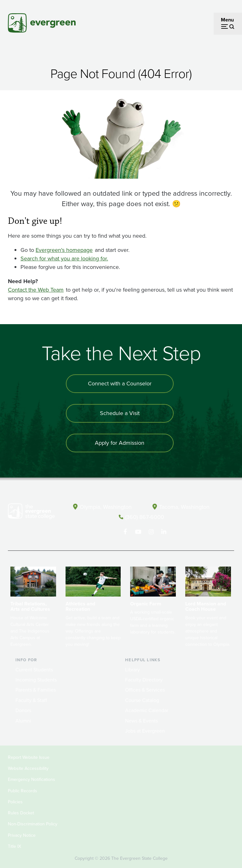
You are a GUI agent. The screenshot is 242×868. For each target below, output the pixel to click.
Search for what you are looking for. (64, 259)
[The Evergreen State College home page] (31, 513)
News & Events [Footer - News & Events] (141, 721)
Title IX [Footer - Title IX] (14, 846)
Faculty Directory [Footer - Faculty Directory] (144, 680)
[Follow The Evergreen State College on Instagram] (151, 532)
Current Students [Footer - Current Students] (34, 670)
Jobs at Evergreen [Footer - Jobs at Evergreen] (145, 731)
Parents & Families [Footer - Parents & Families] (36, 690)
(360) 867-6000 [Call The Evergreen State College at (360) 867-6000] (145, 517)
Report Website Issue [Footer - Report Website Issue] (29, 757)
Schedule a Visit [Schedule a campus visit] (120, 413)
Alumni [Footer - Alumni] (23, 721)
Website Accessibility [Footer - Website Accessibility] (28, 768)
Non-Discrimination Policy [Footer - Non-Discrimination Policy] (33, 824)
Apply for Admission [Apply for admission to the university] (120, 443)
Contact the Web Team (36, 290)
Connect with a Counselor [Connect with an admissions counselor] (120, 383)
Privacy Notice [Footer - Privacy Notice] (22, 835)
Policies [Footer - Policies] (15, 802)
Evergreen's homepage (64, 250)
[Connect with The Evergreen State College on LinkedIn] (164, 532)
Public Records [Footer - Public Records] (23, 791)
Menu (227, 20)
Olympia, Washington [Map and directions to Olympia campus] (106, 507)
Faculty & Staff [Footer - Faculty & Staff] (31, 700)
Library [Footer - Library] (133, 670)
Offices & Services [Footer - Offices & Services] (145, 690)
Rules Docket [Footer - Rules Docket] (21, 813)
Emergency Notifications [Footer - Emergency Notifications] (32, 779)
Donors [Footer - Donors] (23, 710)
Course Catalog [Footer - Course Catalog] (142, 700)
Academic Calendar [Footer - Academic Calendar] (147, 710)
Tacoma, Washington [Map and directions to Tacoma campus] (184, 507)
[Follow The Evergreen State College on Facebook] (125, 532)
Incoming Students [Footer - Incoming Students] (36, 680)
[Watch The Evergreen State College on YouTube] (138, 532)
